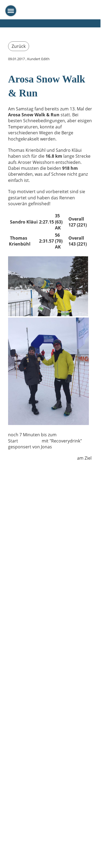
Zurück (19, 46)
